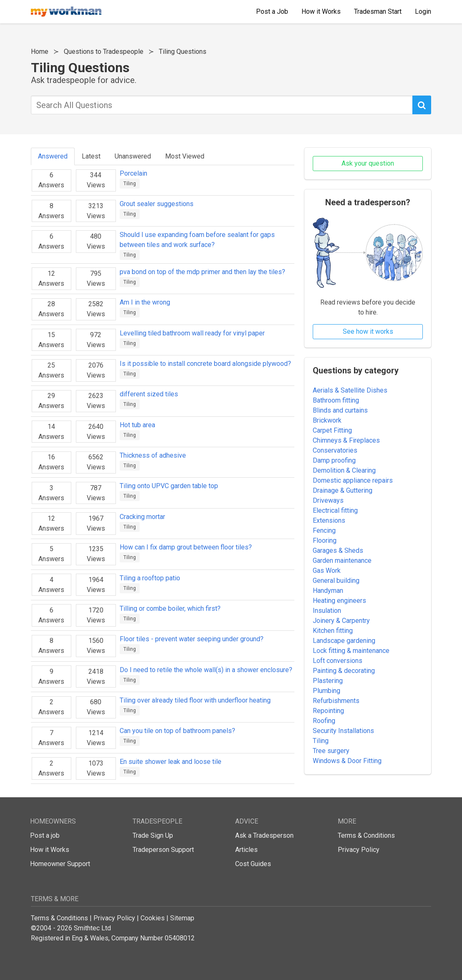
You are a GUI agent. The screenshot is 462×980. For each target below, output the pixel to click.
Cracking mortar (142, 517)
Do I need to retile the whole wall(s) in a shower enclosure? (206, 670)
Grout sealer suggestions (157, 204)
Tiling (130, 184)
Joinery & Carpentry (341, 621)
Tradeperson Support (163, 850)
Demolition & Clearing (344, 470)
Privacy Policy (359, 850)
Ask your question (368, 163)
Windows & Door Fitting (347, 761)
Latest (91, 156)
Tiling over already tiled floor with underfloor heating (195, 700)
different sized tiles (149, 394)
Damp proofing (334, 460)
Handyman (328, 591)
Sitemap (182, 918)
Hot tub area (137, 425)
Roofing (324, 721)
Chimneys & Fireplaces (346, 440)
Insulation (327, 611)
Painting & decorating (344, 671)
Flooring (325, 540)
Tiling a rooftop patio (150, 578)
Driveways (328, 500)
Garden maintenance (342, 561)
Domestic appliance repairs (353, 480)
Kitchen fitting (333, 631)
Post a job (45, 835)
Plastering (328, 681)
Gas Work (327, 571)
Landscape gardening (344, 641)
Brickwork (327, 420)
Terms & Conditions (366, 835)
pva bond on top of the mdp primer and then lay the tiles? (202, 272)
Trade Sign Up (153, 835)
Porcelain (133, 173)
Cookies (153, 918)
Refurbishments (336, 701)
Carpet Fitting (332, 430)
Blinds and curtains (340, 410)
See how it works (368, 331)
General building (336, 581)
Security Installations (343, 731)
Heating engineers (339, 601)
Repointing (328, 711)
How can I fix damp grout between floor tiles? (186, 547)
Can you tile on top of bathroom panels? (177, 731)
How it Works (50, 850)
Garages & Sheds (338, 550)
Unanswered (133, 156)
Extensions (329, 520)
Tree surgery (331, 751)
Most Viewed (185, 156)
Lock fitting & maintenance (351, 651)
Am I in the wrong (145, 302)
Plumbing (326, 691)
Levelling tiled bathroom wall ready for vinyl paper (192, 333)
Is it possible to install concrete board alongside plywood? (205, 364)
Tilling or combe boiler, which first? (170, 608)
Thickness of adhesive (153, 455)
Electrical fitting (335, 510)
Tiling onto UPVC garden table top (169, 486)
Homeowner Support (60, 864)
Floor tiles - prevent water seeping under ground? (192, 639)
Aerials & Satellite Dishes (350, 390)
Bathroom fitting (336, 400)
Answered (53, 156)
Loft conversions (338, 661)
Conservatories (335, 450)
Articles (246, 850)
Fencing (324, 530)
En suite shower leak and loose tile (171, 762)
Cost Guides (253, 864)
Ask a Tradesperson (264, 835)
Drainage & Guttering (343, 490)
